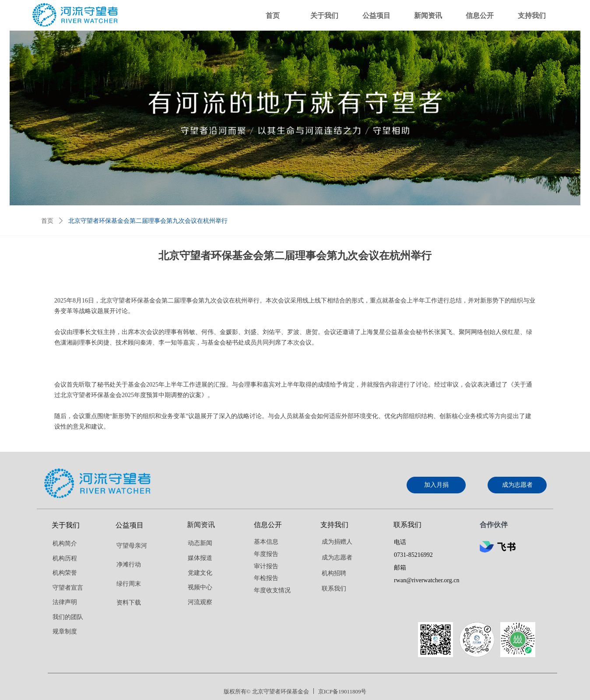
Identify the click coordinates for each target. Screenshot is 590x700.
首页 (47, 221)
